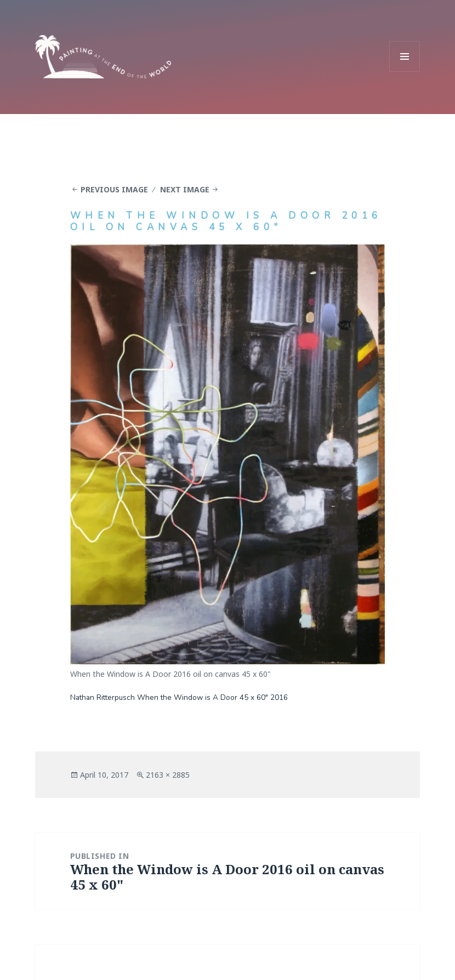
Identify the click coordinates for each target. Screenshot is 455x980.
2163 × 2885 (168, 775)
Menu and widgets (405, 72)
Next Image (185, 189)
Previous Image (114, 189)
